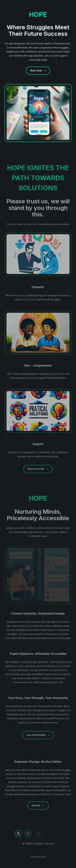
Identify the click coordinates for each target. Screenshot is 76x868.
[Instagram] (28, 834)
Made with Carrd (38, 857)
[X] (18, 834)
